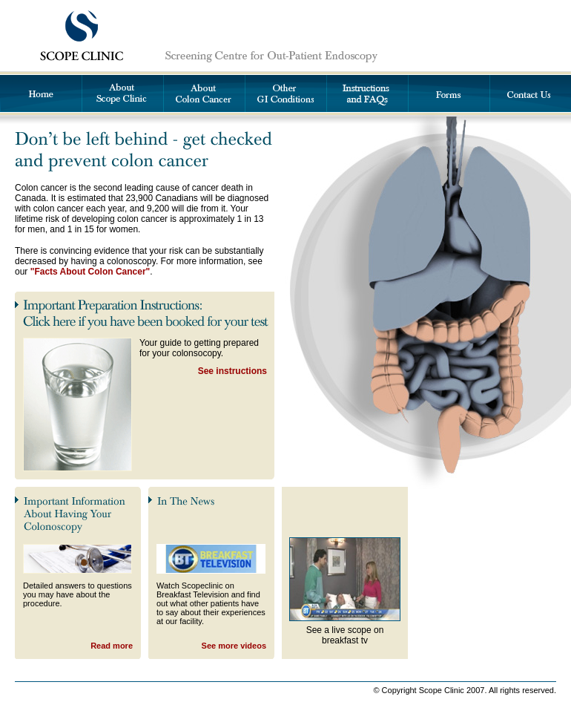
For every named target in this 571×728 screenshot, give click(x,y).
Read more (112, 646)
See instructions (232, 371)
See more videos (234, 646)
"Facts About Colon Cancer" (90, 272)
